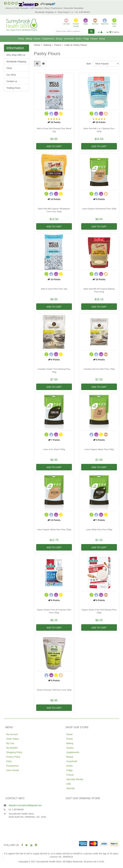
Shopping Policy (14, 752)
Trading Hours (13, 88)
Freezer (94, 39)
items (113, 32)
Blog (47, 8)
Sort (88, 64)
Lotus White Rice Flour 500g (99, 530)
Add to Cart (54, 146)
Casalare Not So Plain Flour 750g (99, 369)
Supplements (48, 39)
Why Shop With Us (16, 55)
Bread (102, 39)
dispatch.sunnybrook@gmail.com (25, 805)
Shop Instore (63, 12)
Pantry (21, 39)
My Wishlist (12, 748)
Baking (29, 39)
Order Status (13, 739)
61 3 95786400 (16, 810)
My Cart (10, 743)
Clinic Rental (13, 770)
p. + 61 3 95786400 (81, 12)
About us (10, 8)
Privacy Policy (13, 757)
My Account (12, 734)
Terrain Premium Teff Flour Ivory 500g (54, 690)
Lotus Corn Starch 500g (54, 449)
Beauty (59, 39)
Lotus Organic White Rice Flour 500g (54, 530)
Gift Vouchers (37, 8)
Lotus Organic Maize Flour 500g (99, 449)
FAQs (9, 68)
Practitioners (56, 8)
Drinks (79, 39)
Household (69, 39)
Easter (70, 734)
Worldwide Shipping (44, 12)
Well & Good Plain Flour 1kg (54, 289)
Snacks (37, 39)
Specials (71, 788)
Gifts (69, 784)
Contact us (12, 81)
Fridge (86, 39)
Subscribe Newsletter (74, 8)
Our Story (11, 75)
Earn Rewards (22, 8)
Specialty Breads (75, 779)
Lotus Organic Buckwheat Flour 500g (99, 209)
